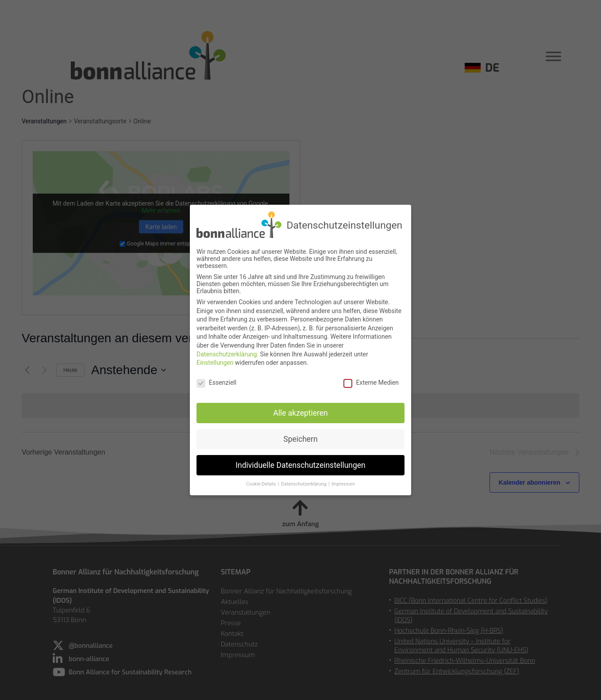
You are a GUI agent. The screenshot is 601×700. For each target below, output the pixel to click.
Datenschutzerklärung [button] (304, 482)
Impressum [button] (343, 482)
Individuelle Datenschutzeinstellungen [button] (300, 463)
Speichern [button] (300, 436)
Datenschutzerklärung (227, 352)
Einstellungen (215, 360)
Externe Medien (371, 380)
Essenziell (216, 380)
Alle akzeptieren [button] (300, 410)
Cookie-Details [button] (262, 482)
